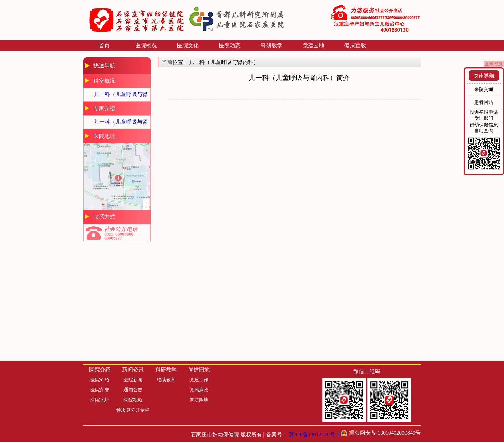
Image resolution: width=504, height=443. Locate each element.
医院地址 (100, 400)
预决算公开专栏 (133, 410)
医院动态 (230, 45)
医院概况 (146, 45)
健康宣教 (355, 45)
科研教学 (272, 45)
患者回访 (484, 102)
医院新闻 (133, 380)
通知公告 (133, 390)
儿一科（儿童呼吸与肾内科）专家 (121, 124)
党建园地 (313, 45)
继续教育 (166, 380)
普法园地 (199, 400)
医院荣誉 (100, 390)
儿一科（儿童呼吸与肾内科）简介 (121, 96)
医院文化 (188, 45)
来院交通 (484, 90)
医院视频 (133, 400)
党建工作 (199, 380)
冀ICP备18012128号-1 (314, 434)
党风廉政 (199, 390)
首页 (104, 45)
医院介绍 (100, 380)
